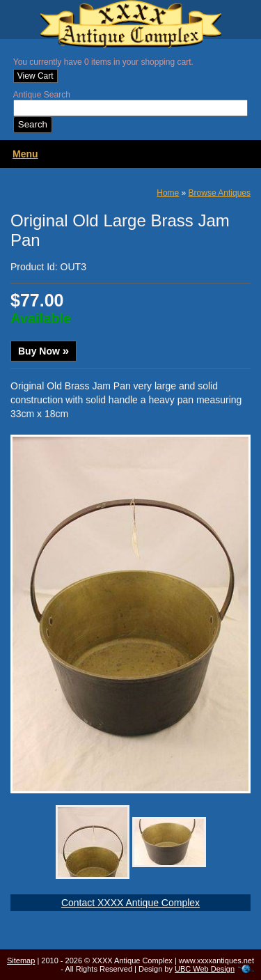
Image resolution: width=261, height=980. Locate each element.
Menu (25, 154)
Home (168, 193)
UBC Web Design (205, 969)
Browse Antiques (220, 193)
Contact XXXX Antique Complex (130, 903)
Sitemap (21, 960)
